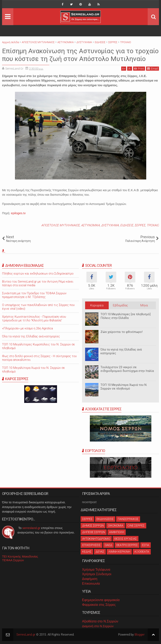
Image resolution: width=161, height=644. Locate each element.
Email (152, 68)
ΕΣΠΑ (146, 545)
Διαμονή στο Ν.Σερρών (98, 626)
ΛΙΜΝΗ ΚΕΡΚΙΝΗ (119, 552)
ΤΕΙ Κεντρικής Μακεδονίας (20, 556)
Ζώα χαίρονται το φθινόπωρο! (122, 332)
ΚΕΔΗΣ (87, 552)
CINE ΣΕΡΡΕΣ (136, 526)
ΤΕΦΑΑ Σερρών (13, 560)
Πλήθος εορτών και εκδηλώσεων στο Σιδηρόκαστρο (38, 274)
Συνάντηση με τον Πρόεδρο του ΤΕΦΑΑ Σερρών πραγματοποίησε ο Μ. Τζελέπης (34, 295)
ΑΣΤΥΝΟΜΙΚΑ (90, 225)
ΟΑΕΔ (108, 545)
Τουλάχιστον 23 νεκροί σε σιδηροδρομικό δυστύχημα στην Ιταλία (127, 369)
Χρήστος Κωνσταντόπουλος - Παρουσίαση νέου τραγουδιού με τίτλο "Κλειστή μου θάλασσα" (34, 319)
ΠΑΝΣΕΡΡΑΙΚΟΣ (128, 519)
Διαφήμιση (90, 579)
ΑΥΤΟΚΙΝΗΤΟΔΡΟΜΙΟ (96, 539)
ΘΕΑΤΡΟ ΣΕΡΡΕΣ (127, 545)
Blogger (140, 635)
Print (139, 68)
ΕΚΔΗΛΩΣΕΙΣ (105, 519)
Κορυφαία (97, 305)
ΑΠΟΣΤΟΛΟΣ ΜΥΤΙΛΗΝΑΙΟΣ (60, 225)
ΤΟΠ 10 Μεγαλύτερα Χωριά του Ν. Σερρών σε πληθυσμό (124, 387)
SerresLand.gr (26, 635)
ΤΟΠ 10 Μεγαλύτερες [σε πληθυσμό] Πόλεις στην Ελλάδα (126, 316)
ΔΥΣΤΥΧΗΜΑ (110, 225)
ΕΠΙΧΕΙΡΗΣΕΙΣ (91, 545)
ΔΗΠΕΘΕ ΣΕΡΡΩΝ (94, 532)
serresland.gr (31, 528)
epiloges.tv (18, 213)
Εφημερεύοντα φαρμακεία (101, 600)
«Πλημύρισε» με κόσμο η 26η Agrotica (27, 328)
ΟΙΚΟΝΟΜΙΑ (116, 526)
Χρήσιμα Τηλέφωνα (96, 570)
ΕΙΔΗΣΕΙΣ (127, 225)
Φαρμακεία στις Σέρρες (99, 605)
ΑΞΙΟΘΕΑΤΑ (142, 552)
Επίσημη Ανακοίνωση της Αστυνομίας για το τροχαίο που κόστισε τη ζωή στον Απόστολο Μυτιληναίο (80, 55)
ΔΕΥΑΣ (100, 552)
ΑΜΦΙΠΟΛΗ (117, 532)
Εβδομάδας (120, 305)
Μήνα (144, 305)
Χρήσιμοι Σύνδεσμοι (97, 574)
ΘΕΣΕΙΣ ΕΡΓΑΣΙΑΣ (126, 539)
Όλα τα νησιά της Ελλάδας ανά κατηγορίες (31, 336)
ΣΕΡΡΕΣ (140, 225)
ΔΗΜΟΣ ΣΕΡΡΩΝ (93, 526)
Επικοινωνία (91, 584)
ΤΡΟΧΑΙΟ (153, 225)
